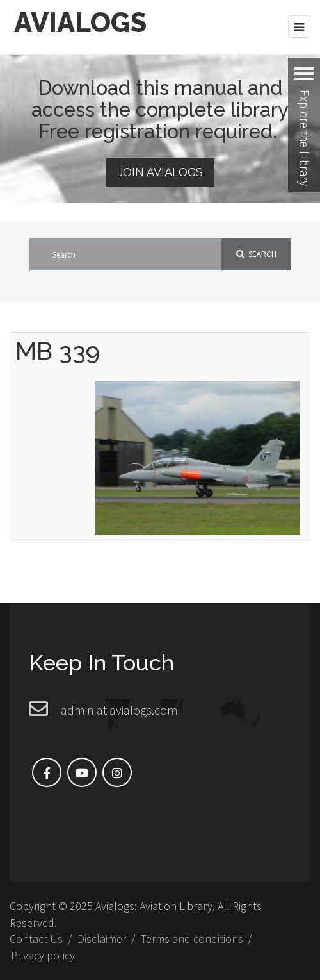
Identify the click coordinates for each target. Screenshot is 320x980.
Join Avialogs (160, 172)
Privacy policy (43, 955)
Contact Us (36, 939)
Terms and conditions (192, 939)
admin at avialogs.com (119, 710)
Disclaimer (102, 939)
